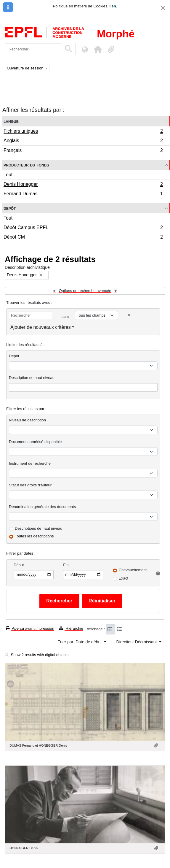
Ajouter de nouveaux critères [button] (41, 327)
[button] (98, 49)
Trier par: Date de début (80, 642)
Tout (8, 175)
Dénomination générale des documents (42, 507)
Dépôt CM (83, 238)
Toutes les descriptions (34, 536)
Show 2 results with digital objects (37, 655)
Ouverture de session (26, 68)
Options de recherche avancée (85, 291)
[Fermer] (163, 8)
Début (19, 565)
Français (83, 151)
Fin (66, 565)
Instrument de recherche (30, 463)
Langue (11, 121)
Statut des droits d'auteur (30, 485)
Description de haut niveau (32, 378)
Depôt (10, 208)
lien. (113, 6)
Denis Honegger (83, 185)
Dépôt (14, 356)
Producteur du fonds (26, 165)
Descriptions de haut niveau (39, 528)
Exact (124, 578)
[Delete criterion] (129, 315)
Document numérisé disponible (35, 442)
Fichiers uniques (83, 132)
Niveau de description (27, 420)
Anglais (83, 141)
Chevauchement (133, 570)
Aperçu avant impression (30, 628)
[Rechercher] (33, 49)
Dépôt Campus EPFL (83, 228)
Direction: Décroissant (137, 642)
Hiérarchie (71, 628)
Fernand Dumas (83, 194)
